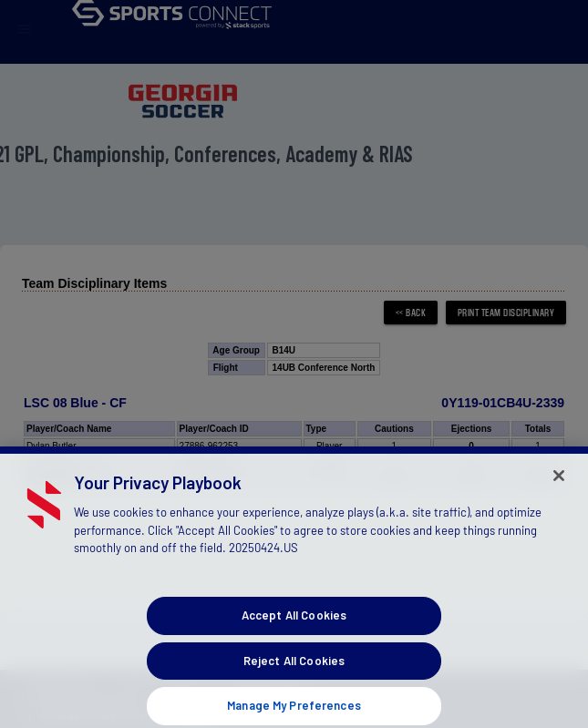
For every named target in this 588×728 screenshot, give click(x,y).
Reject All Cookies (294, 674)
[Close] (559, 489)
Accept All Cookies (294, 630)
